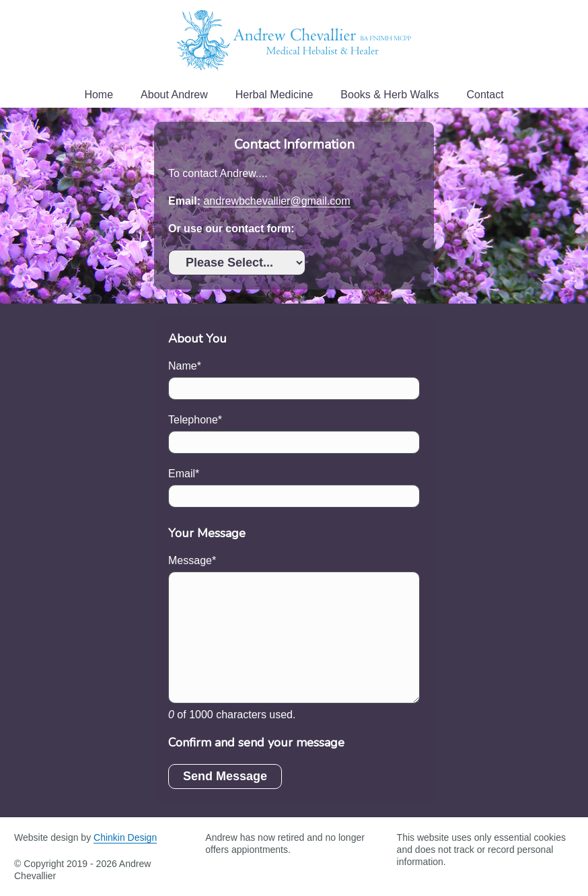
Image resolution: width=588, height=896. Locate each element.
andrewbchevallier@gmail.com (277, 201)
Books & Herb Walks (390, 95)
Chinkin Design (125, 837)
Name (183, 366)
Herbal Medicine (274, 95)
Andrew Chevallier (294, 40)
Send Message (225, 776)
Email (182, 474)
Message (190, 560)
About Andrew (174, 95)
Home (99, 95)
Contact (485, 95)
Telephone (193, 420)
